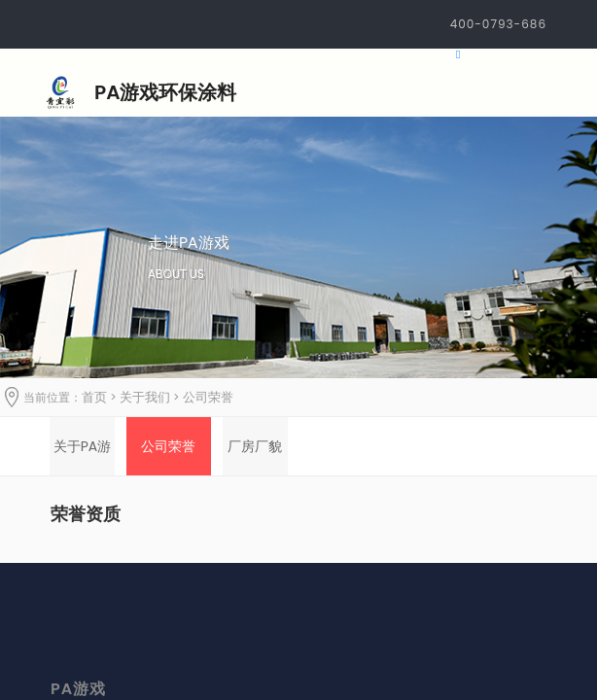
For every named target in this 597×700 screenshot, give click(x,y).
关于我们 (145, 397)
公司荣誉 (208, 397)
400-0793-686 (498, 24)
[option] (82, 446)
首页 (94, 397)
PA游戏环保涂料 (165, 92)
